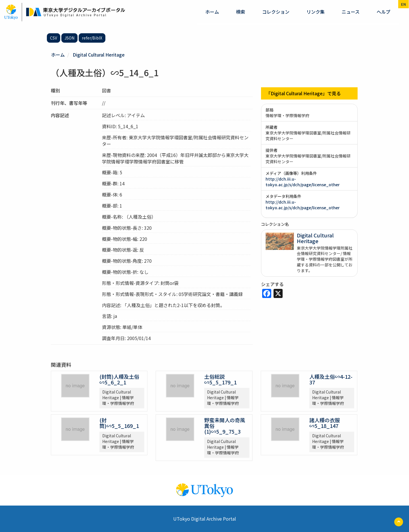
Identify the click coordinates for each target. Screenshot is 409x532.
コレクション (276, 12)
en (403, 4)
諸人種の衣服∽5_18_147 (325, 423)
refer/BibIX (92, 38)
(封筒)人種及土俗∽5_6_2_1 (119, 379)
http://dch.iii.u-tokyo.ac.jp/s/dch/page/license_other (303, 182)
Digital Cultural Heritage (99, 55)
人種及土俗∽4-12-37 (331, 379)
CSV (54, 38)
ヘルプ (383, 12)
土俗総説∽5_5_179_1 (220, 379)
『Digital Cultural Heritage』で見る (303, 93)
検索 (241, 12)
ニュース (351, 12)
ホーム (212, 12)
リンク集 (316, 12)
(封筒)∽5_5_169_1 (119, 423)
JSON (69, 38)
